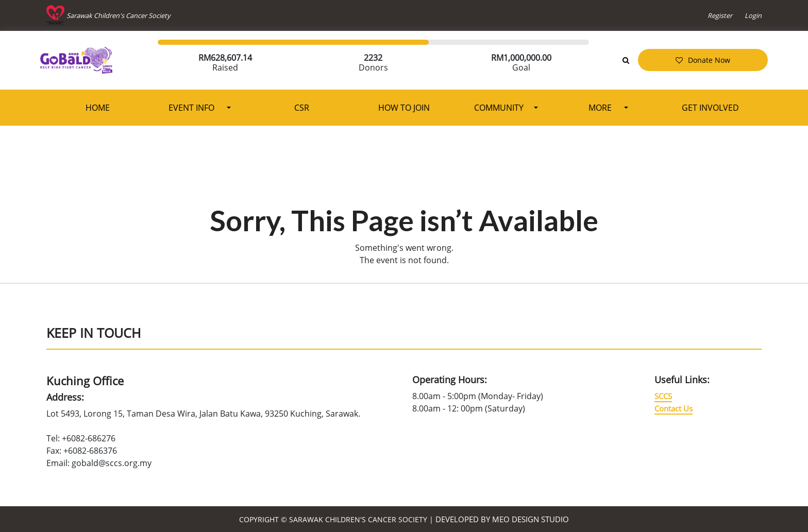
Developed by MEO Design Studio (502, 519)
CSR (302, 108)
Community (499, 108)
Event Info (192, 108)
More (601, 108)
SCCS (663, 396)
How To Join (404, 108)
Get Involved (710, 108)
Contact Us (674, 408)
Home (98, 108)
